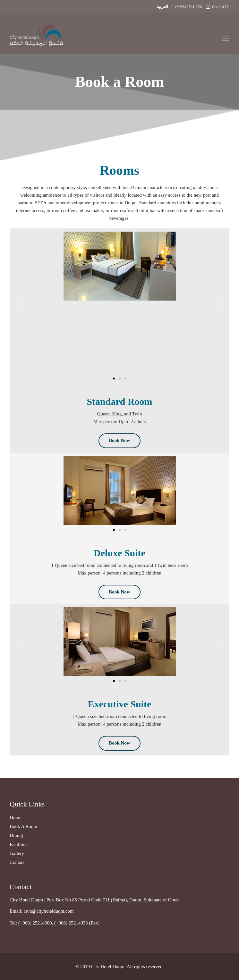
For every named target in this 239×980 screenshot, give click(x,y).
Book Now (119, 440)
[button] (20, 303)
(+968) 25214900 (187, 7)
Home (16, 817)
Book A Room (23, 826)
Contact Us (218, 7)
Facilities (18, 844)
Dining (16, 835)
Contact (17, 862)
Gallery (17, 853)
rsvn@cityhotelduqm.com (49, 911)
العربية (162, 7)
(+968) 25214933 (71, 923)
